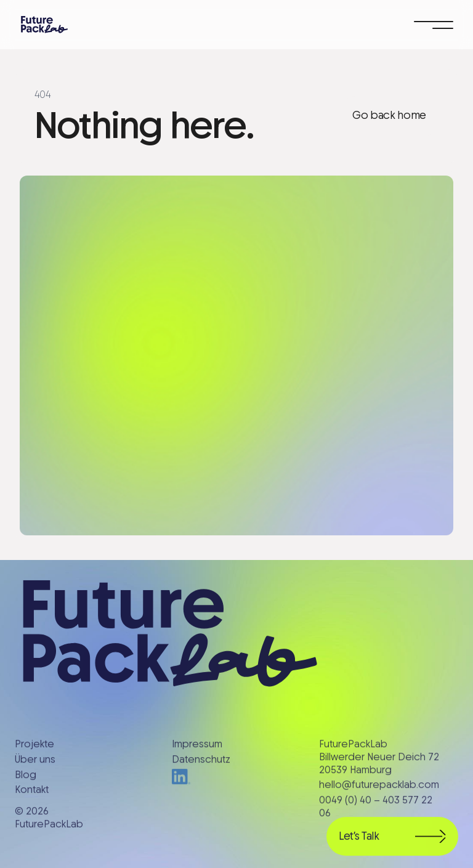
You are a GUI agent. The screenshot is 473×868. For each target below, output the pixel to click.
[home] (44, 25)
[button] (434, 25)
